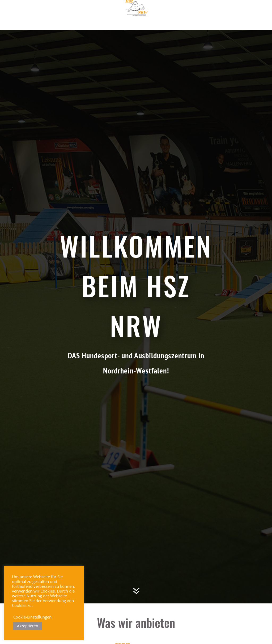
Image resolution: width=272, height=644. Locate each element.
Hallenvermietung (136, 21)
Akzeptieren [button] (28, 626)
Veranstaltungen (202, 10)
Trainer (167, 10)
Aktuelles (90, 10)
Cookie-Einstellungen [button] (32, 617)
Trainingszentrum (130, 10)
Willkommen (58, 10)
